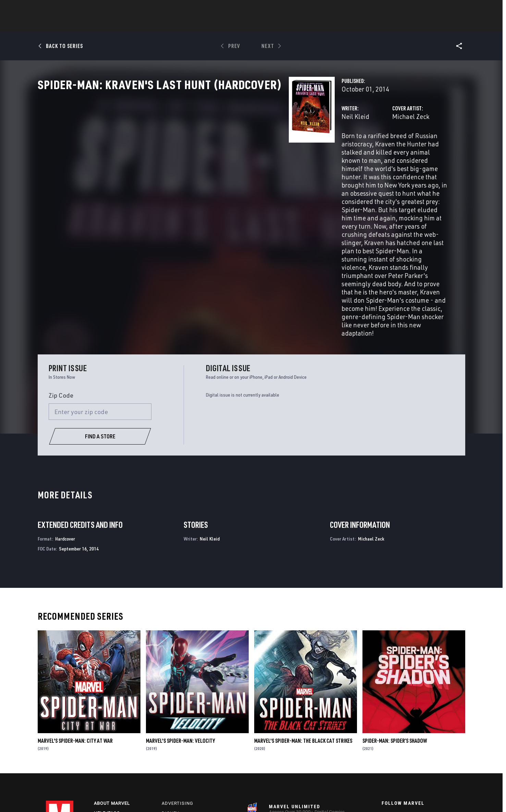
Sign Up (93, 9)
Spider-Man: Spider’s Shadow (395, 652)
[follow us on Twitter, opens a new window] (404, 731)
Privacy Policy (100, 796)
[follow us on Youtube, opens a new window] (385, 744)
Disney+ (172, 725)
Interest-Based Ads (393, 796)
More (353, 24)
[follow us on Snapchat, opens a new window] (404, 745)
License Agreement (352, 796)
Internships (110, 745)
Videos (328, 24)
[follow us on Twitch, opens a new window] (441, 745)
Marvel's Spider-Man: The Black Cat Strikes (303, 652)
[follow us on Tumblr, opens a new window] (440, 731)
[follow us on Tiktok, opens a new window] (385, 759)
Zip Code (61, 307)
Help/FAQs (107, 725)
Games (301, 24)
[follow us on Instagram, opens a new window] (422, 731)
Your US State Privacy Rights (146, 796)
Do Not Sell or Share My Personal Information (221, 796)
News (150, 24)
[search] (448, 9)
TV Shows (272, 24)
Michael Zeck (323, 147)
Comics (175, 24)
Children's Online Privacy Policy (299, 796)
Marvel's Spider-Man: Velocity (180, 652)
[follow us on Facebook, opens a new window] (385, 731)
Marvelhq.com (181, 735)
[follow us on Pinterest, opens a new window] (422, 744)
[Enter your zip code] (100, 324)
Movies (242, 24)
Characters (209, 24)
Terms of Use (68, 796)
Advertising (177, 715)
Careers (104, 735)
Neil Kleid (180, 147)
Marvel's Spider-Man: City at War (75, 652)
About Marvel (112, 715)
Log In (71, 9)
